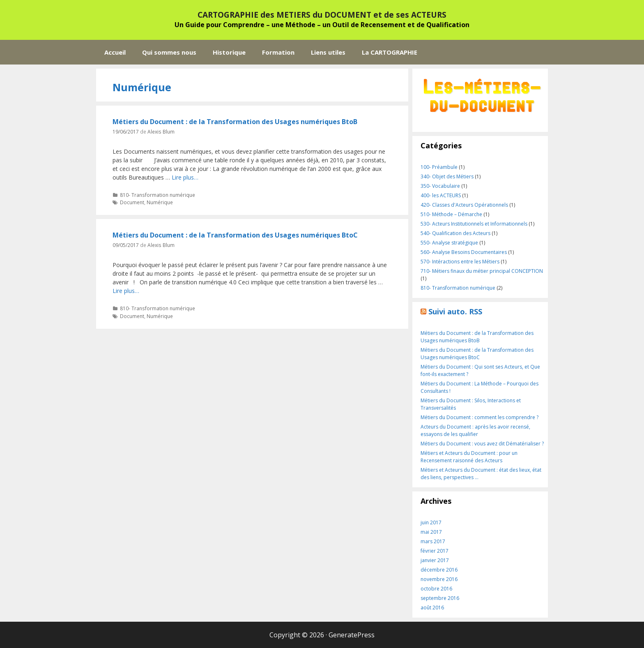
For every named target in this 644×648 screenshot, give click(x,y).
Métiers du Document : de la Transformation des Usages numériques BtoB (235, 122)
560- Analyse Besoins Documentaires (464, 252)
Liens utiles (328, 52)
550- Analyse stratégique (449, 243)
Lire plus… (185, 177)
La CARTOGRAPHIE (390, 52)
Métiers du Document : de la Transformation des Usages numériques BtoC (235, 235)
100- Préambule (439, 167)
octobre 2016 (436, 589)
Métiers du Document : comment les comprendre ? (480, 417)
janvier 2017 (435, 560)
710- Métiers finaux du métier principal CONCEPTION (482, 271)
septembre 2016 (440, 598)
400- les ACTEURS (441, 195)
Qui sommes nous (169, 52)
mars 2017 (433, 541)
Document (132, 202)
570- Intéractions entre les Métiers (460, 262)
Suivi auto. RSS (455, 311)
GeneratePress (352, 635)
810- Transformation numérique (158, 195)
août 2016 (432, 608)
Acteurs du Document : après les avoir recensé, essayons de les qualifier (475, 430)
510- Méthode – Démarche (451, 214)
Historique (229, 52)
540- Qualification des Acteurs (455, 233)
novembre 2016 (439, 579)
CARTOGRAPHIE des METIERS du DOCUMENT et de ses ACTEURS (322, 15)
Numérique (160, 202)
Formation (278, 52)
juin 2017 (431, 522)
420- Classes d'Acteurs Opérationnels (464, 205)
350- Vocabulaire (440, 186)
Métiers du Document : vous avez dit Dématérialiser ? (482, 444)
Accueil (115, 52)
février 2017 (435, 551)
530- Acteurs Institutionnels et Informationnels (474, 224)
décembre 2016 (439, 570)
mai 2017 (431, 532)
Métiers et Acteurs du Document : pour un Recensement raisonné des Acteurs (469, 457)
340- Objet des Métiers (447, 176)
